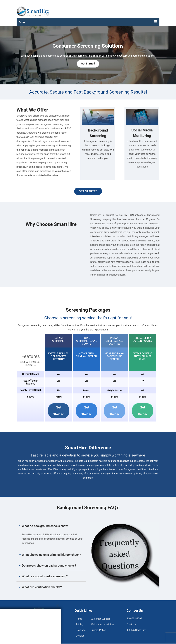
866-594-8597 (134, 619)
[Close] (58, 606)
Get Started (88, 191)
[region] (88, 55)
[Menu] (88, 22)
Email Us (131, 624)
